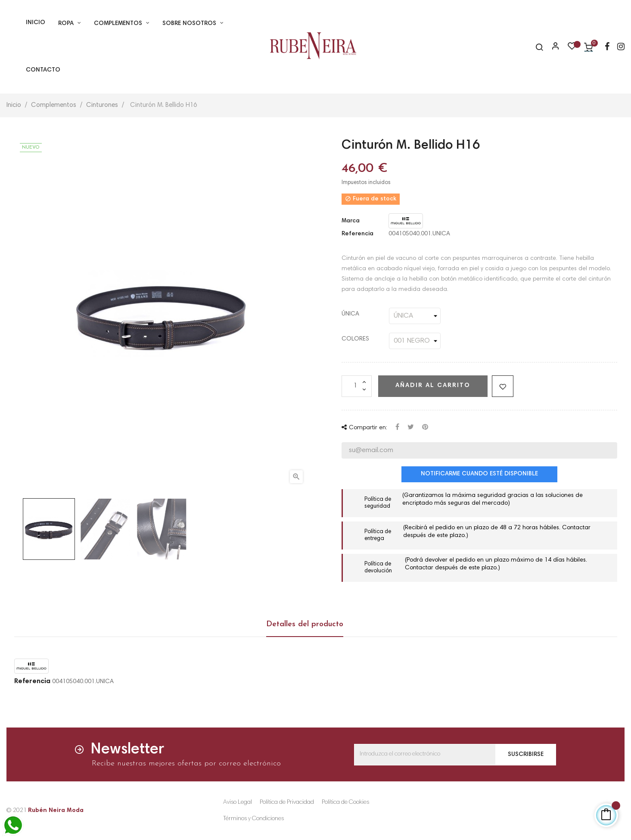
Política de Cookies (345, 803)
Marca (351, 221)
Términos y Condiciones (253, 819)
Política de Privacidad (287, 803)
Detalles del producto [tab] (305, 624)
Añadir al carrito (433, 386)
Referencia (357, 234)
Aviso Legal (238, 803)
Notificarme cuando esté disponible (479, 474)
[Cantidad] (357, 386)
